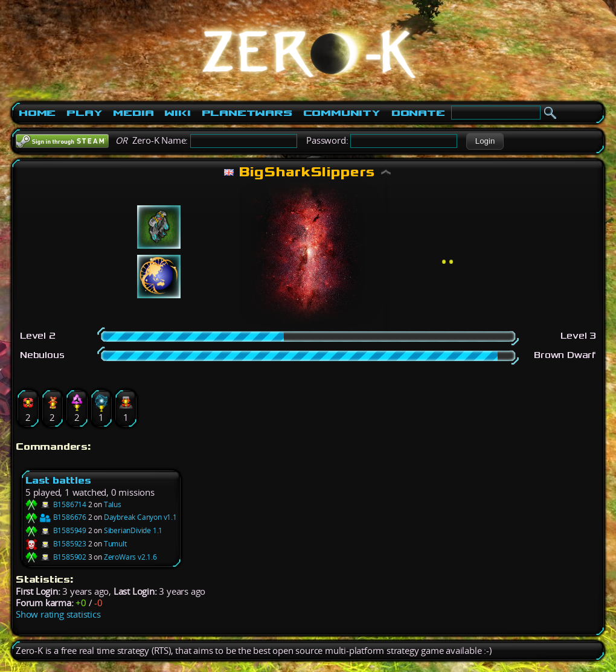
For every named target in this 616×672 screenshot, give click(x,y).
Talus (113, 504)
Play (84, 113)
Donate (418, 113)
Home (37, 113)
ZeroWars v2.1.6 (130, 557)
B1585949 (56, 530)
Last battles (58, 480)
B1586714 (56, 504)
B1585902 (56, 557)
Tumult (115, 544)
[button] (485, 141)
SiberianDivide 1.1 (133, 530)
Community (342, 113)
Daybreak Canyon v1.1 (140, 517)
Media (133, 113)
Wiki (177, 113)
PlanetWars (247, 113)
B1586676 (56, 517)
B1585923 (56, 544)
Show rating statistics (58, 614)
